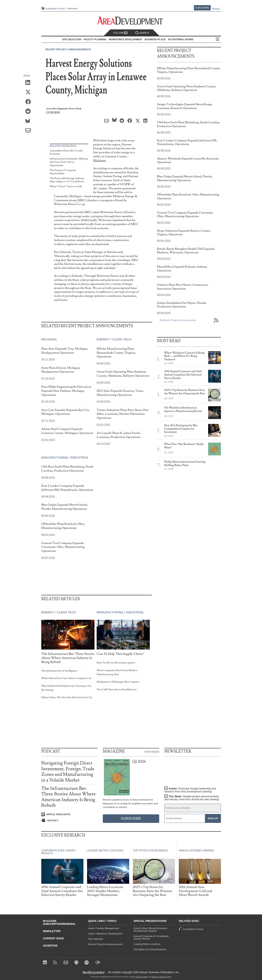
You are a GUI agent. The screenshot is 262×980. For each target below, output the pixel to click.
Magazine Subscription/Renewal (59, 923)
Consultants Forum (55, 9)
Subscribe (202, 8)
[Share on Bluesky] (29, 121)
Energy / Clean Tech (114, 340)
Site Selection (96, 939)
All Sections (218, 39)
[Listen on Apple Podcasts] (69, 814)
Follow (120, 33)
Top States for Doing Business (150, 949)
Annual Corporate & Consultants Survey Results (151, 937)
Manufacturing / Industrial (65, 458)
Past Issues (152, 752)
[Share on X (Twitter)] (29, 92)
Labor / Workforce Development (106, 934)
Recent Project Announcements (68, 49)
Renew (216, 9)
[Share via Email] (29, 131)
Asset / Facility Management (104, 928)
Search (142, 33)
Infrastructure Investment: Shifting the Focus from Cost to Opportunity (69, 162)
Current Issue (53, 938)
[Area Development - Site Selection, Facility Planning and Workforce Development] (131, 21)
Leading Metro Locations (147, 944)
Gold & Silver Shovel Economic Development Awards (151, 930)
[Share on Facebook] (29, 102)
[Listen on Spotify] (69, 821)
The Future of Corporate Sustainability (63, 172)
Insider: (190, 790)
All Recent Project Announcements (178, 320)
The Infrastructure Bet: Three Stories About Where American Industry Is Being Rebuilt (69, 797)
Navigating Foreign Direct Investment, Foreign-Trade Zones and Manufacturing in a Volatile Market (68, 772)
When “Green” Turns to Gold (66, 186)
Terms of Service (159, 977)
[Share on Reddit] (29, 112)
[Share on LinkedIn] (29, 83)
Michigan (100, 160)
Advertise (73, 9)
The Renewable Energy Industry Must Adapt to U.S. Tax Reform (67, 180)
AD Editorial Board (181, 39)
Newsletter (52, 931)
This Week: (192, 798)
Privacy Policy (142, 977)
